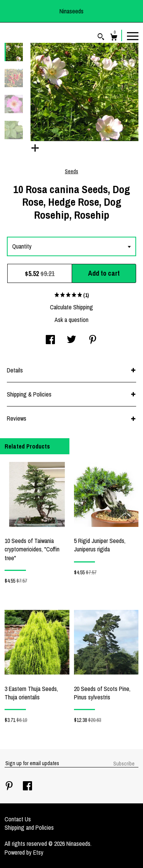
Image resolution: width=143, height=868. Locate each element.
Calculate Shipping (71, 307)
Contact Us (18, 819)
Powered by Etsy (24, 852)
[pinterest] (10, 787)
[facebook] (27, 787)
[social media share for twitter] (71, 340)
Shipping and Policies (29, 827)
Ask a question (71, 320)
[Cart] (114, 38)
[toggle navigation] (133, 36)
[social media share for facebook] (50, 340)
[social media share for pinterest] (93, 340)
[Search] (101, 38)
